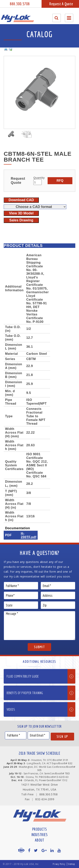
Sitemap (72, 864)
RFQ (60, 180)
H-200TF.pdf (29, 535)
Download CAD (21, 200)
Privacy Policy (59, 864)
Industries (40, 835)
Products (40, 829)
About (40, 840)
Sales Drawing (21, 220)
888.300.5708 (20, 4)
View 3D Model (21, 213)
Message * (39, 626)
